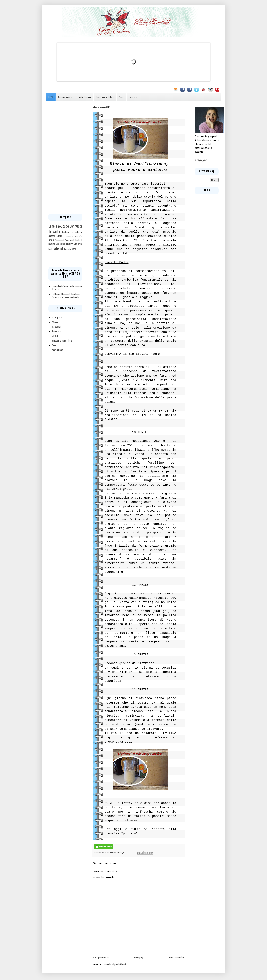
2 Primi (55, 322)
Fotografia (133, 97)
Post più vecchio (176, 958)
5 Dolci (55, 336)
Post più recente (101, 958)
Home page (139, 958)
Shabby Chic (72, 244)
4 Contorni (56, 331)
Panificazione (57, 350)
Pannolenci (59, 240)
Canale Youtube (59, 226)
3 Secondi (56, 327)
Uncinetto (67, 249)
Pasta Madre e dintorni (105, 97)
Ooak (51, 240)
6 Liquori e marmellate (62, 341)
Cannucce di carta (65, 97)
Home (51, 97)
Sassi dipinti (61, 244)
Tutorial (58, 249)
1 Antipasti (57, 318)
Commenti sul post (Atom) (114, 964)
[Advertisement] (65, 157)
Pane (54, 345)
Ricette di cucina (84, 97)
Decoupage (68, 236)
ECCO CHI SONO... (201, 161)
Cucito (60, 236)
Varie (121, 97)
